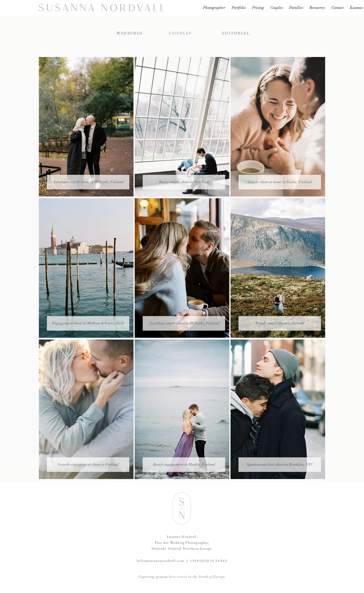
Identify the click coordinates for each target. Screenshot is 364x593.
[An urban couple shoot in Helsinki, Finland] (184, 323)
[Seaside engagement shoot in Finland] (88, 465)
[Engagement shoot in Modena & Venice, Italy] (88, 323)
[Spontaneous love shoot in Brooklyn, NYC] (280, 465)
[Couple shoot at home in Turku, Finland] (280, 182)
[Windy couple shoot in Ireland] (280, 323)
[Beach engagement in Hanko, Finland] (184, 465)
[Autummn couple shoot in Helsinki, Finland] (88, 182)
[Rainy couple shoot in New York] (184, 182)
